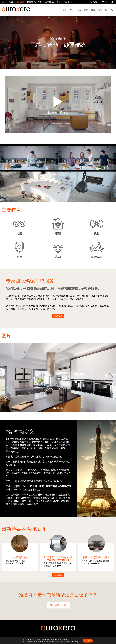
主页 (4, 2)
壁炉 (38, 2)
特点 (79, 10)
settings (75, 641)
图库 (86, 10)
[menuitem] (108, 2)
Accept (88, 640)
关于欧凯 (46, 2)
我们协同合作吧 (58, 605)
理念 (72, 10)
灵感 (93, 10)
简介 (65, 10)
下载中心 (63, 2)
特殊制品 (29, 2)
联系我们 (96, 2)
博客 (55, 2)
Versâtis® (19, 2)
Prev (5, 377)
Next (111, 377)
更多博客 (58, 575)
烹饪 (10, 2)
